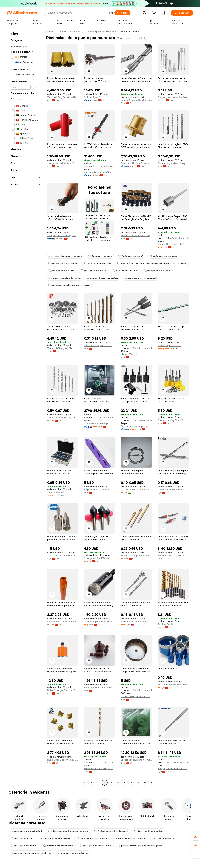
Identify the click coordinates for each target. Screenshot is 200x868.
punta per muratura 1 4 (93, 271)
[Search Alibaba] (77, 13)
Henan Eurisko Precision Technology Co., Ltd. (173, 490)
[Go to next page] (151, 783)
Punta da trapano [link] (130, 32)
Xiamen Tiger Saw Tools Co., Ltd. (173, 244)
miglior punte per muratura (56, 838)
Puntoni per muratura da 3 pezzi (111, 831)
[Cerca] (122, 13)
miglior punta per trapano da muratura (68, 831)
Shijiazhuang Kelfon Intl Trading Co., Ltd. (173, 685)
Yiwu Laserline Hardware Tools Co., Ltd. (63, 556)
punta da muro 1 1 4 (163, 838)
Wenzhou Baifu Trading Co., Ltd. (100, 768)
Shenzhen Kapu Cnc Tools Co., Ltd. (100, 688)
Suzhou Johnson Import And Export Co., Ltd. (136, 426)
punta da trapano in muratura (103, 278)
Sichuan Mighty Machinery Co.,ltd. (173, 163)
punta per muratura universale (141, 278)
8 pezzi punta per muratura (149, 831)
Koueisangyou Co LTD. (169, 345)
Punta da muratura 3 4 (124, 271)
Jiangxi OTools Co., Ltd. (133, 354)
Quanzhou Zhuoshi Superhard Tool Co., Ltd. (136, 163)
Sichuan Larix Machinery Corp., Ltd (136, 235)
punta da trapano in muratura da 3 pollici (69, 285)
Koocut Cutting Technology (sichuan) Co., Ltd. (136, 556)
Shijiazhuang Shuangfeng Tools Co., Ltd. (100, 490)
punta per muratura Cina (98, 263)
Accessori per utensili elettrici (101, 32)
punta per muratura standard (26, 831)
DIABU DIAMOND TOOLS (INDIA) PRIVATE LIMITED (136, 490)
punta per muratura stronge (63, 263)
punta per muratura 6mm (157, 271)
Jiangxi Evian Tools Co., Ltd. (61, 418)
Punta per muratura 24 (131, 256)
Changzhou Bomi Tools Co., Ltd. (100, 558)
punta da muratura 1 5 (23, 838)
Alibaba (50, 32)
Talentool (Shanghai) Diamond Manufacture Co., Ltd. (63, 348)
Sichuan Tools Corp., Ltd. (97, 97)
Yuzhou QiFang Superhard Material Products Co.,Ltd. (63, 97)
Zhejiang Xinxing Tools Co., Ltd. (100, 172)
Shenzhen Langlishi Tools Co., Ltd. (100, 345)
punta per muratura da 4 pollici (64, 278)
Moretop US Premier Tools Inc (136, 622)
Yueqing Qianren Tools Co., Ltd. (173, 768)
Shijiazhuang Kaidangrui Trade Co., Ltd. (136, 760)
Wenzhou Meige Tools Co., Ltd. (136, 696)
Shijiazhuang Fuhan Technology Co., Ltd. (63, 622)
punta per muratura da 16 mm (92, 838)
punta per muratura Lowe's (164, 256)
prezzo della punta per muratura (65, 256)
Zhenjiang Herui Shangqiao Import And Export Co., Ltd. (63, 235)
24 (145, 783)
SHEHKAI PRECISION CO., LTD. (173, 556)
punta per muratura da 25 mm (96, 846)
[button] (111, 13)
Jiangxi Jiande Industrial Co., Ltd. (63, 163)
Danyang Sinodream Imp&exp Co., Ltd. (173, 97)
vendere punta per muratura (58, 846)
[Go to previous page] (85, 783)
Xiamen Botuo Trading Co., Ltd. (100, 424)
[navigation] (25, 408)
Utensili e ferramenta (69, 32)
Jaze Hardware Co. (57, 492)
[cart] (155, 13)
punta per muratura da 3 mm (73, 853)
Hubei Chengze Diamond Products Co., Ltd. (63, 690)
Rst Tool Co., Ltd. (166, 624)
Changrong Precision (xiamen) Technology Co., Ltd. (100, 622)
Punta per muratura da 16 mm (130, 838)
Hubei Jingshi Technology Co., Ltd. (63, 760)
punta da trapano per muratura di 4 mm (31, 853)
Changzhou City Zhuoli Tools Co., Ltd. (173, 420)
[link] (196, 836)
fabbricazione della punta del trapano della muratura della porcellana (152, 263)
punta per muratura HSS (61, 271)
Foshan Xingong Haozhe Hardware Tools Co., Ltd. (136, 100)
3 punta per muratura (100, 256)
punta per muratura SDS (24, 846)
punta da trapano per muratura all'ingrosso (140, 846)
